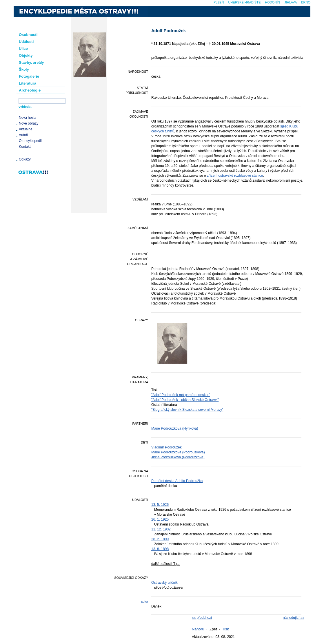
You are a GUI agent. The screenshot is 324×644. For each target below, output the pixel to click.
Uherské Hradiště (244, 2)
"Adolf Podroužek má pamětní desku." (181, 395)
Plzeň (219, 2)
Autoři (23, 135)
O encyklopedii (30, 141)
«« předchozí (202, 618)
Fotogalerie (29, 76)
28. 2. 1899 (160, 539)
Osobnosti (28, 35)
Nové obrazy (29, 123)
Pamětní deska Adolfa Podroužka (177, 481)
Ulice (23, 49)
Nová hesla (28, 118)
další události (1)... (165, 564)
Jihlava (291, 2)
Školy (24, 69)
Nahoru (198, 629)
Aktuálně (26, 129)
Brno (306, 2)
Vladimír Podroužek (166, 447)
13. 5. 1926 (160, 505)
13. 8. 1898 (160, 549)
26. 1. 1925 (160, 519)
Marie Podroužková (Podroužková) (178, 452)
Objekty (26, 55)
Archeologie (30, 90)
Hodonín (272, 2)
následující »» (294, 618)
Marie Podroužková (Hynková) (175, 428)
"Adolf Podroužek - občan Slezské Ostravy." (185, 400)
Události (26, 42)
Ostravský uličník (164, 583)
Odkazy (25, 159)
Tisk (226, 629)
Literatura (28, 83)
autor (144, 601)
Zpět (213, 629)
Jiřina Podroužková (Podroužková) (178, 457)
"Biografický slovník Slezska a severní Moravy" (187, 410)
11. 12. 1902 (161, 529)
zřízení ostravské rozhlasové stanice (235, 176)
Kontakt (25, 147)
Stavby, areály (31, 62)
